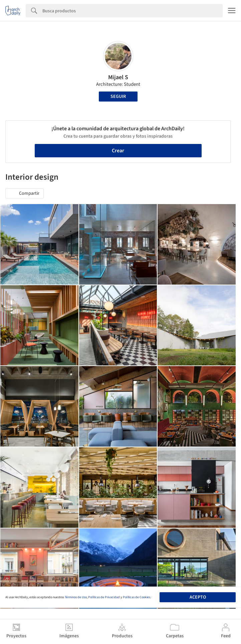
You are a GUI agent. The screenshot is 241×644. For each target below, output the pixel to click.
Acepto (198, 597)
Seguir (118, 97)
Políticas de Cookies (137, 597)
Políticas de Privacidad (104, 597)
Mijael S (118, 77)
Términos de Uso (76, 597)
